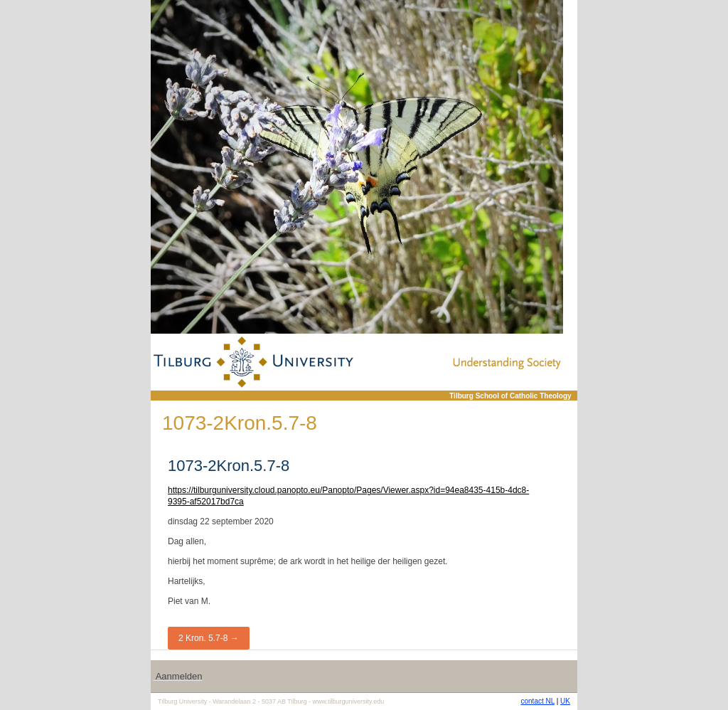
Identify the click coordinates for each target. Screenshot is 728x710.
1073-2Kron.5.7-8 (229, 466)
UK (565, 701)
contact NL (538, 701)
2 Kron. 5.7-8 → (209, 638)
